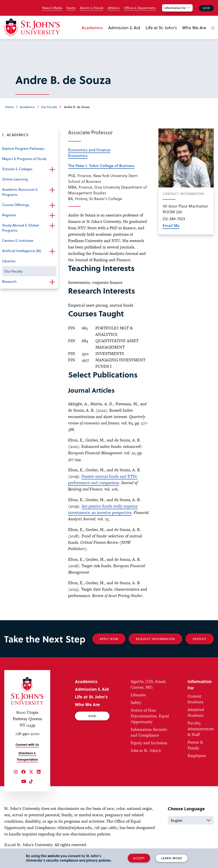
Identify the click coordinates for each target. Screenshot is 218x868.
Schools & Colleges (17, 169)
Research (9, 281)
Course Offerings (16, 205)
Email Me (171, 225)
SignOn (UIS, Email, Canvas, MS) (148, 684)
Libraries (9, 261)
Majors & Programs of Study (24, 159)
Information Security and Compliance (149, 732)
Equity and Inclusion (149, 743)
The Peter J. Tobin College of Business (101, 165)
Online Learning (15, 179)
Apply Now (109, 639)
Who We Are (194, 27)
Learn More (172, 858)
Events (71, 8)
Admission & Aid (124, 27)
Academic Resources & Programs (20, 192)
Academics (92, 27)
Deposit (200, 639)
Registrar (9, 215)
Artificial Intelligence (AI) (22, 251)
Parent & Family (195, 745)
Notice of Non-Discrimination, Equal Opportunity (150, 716)
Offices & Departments (140, 8)
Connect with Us (27, 745)
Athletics (114, 8)
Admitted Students (196, 712)
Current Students (195, 699)
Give (206, 8)
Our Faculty (49, 107)
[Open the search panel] (212, 31)
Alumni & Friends (92, 8)
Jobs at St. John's (146, 750)
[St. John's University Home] (32, 27)
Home (9, 107)
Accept (139, 858)
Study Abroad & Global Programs (20, 228)
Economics (78, 155)
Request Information (155, 639)
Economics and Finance (89, 150)
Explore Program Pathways (23, 148)
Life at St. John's (161, 27)
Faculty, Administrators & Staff (201, 729)
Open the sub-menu (52, 169)
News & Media (52, 8)
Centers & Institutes (18, 240)
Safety (136, 703)
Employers (197, 756)
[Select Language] (191, 820)
